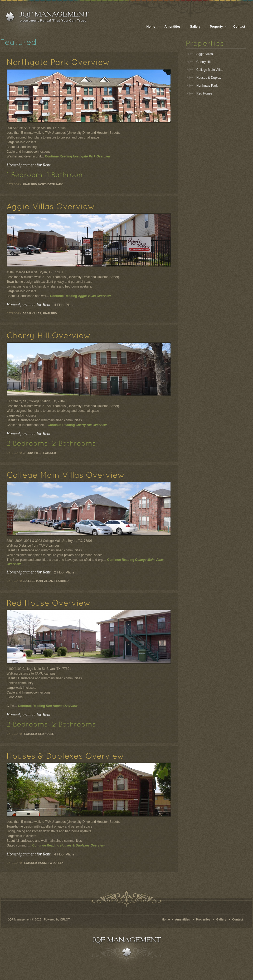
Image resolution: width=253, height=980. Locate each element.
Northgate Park (50, 184)
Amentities (172, 27)
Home (151, 27)
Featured (30, 184)
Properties (203, 919)
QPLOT (65, 919)
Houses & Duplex (51, 863)
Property (218, 27)
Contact (239, 27)
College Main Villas (38, 581)
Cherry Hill (31, 453)
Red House (46, 734)
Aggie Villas (32, 313)
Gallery (195, 27)
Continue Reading (78, 156)
